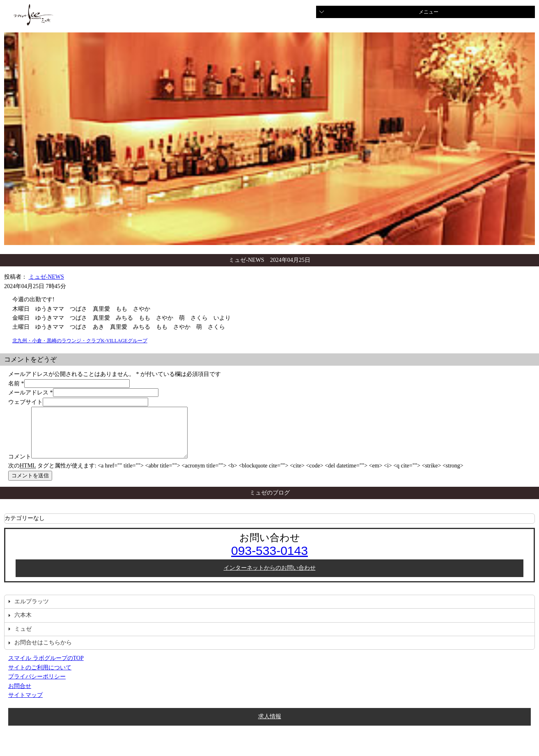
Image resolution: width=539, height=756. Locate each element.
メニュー (429, 12)
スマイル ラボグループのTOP (46, 668)
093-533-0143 (269, 560)
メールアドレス (28, 393)
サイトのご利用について (40, 677)
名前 (14, 384)
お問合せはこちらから (43, 652)
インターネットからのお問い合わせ (270, 578)
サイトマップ (25, 705)
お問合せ (20, 696)
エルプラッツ (32, 611)
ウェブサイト (25, 402)
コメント (20, 466)
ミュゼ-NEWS (46, 277)
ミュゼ (23, 639)
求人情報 (270, 726)
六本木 (23, 625)
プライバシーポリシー (37, 686)
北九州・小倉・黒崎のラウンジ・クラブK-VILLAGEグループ (80, 341)
